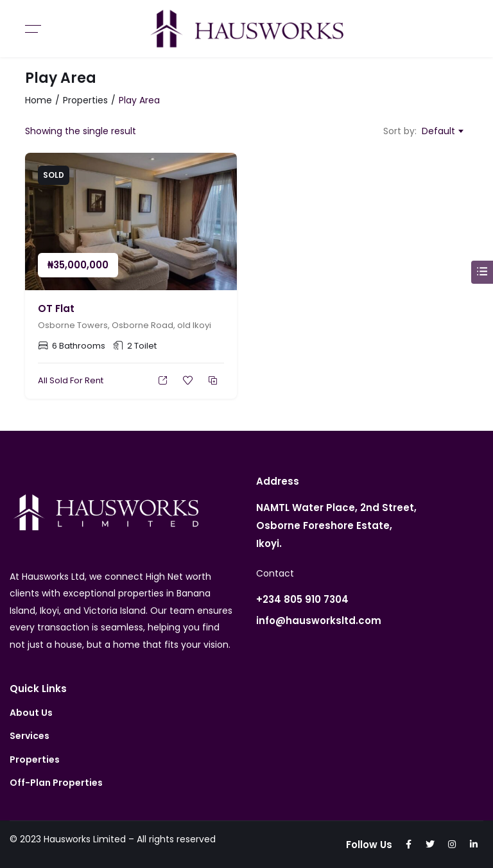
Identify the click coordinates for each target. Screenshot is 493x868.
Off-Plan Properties (56, 783)
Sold (54, 175)
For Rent (87, 380)
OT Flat (56, 308)
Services (30, 736)
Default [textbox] (438, 131)
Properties (85, 100)
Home (39, 100)
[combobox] (442, 131)
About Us (31, 713)
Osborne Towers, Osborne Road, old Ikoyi (125, 325)
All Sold (53, 380)
